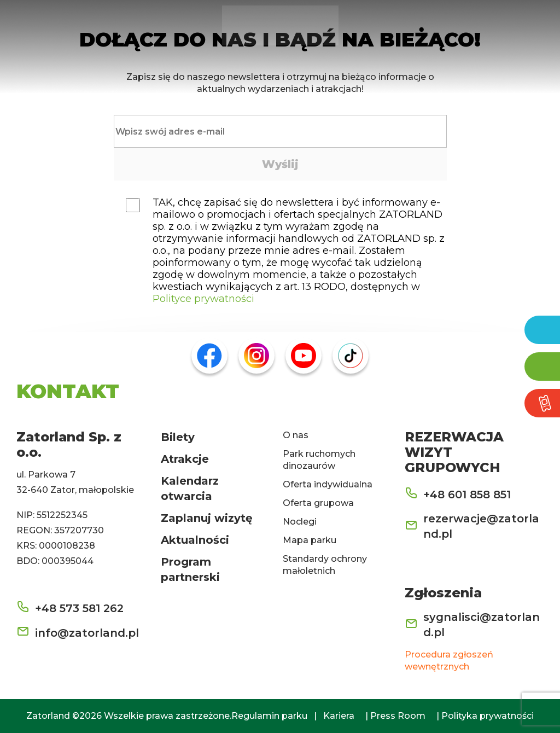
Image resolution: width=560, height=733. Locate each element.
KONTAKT (68, 391)
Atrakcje (185, 459)
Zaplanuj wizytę (207, 518)
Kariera (339, 716)
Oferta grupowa (318, 503)
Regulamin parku (269, 716)
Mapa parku (310, 540)
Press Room (398, 716)
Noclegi (300, 522)
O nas (296, 435)
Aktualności (195, 540)
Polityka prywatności (488, 716)
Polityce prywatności (203, 299)
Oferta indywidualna (328, 484)
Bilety (178, 437)
